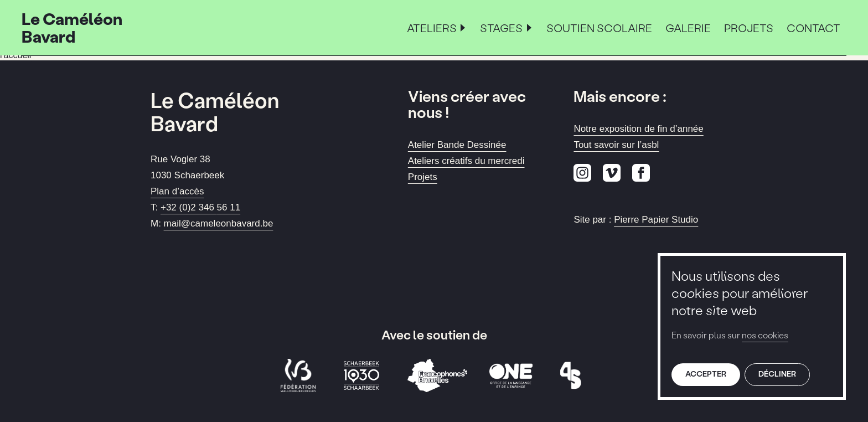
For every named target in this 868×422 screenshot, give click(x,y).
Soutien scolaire (599, 28)
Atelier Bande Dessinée (457, 145)
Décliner (777, 374)
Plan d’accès (177, 191)
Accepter (706, 374)
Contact (813, 28)
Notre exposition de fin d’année (638, 129)
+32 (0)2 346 (200, 207)
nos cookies (765, 335)
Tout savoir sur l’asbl (616, 145)
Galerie (688, 28)
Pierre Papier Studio (656, 220)
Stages (501, 28)
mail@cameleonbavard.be (219, 223)
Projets (749, 28)
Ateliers (432, 28)
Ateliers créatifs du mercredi (466, 161)
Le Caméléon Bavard (72, 27)
